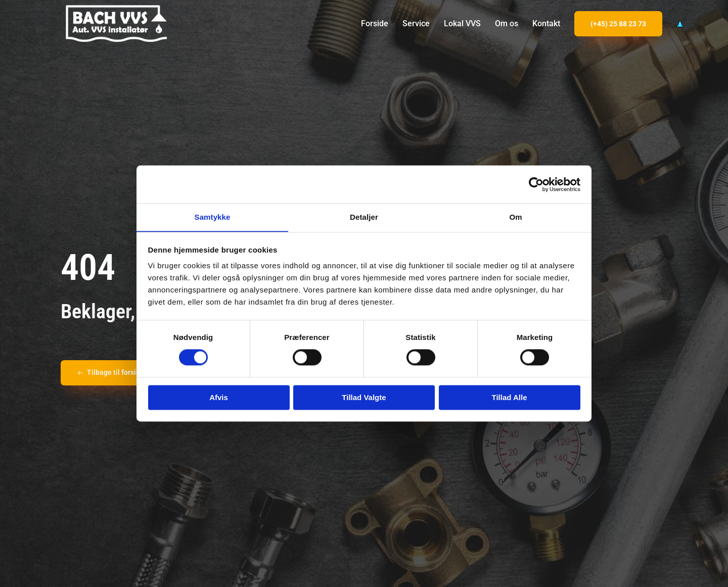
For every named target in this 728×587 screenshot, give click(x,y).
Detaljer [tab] (364, 217)
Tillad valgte (364, 398)
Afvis (219, 398)
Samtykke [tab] (213, 217)
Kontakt (546, 23)
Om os (507, 23)
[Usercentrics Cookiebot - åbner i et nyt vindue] (536, 184)
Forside (375, 23)
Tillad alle (509, 398)
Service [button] (416, 23)
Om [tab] (515, 217)
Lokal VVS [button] (462, 23)
